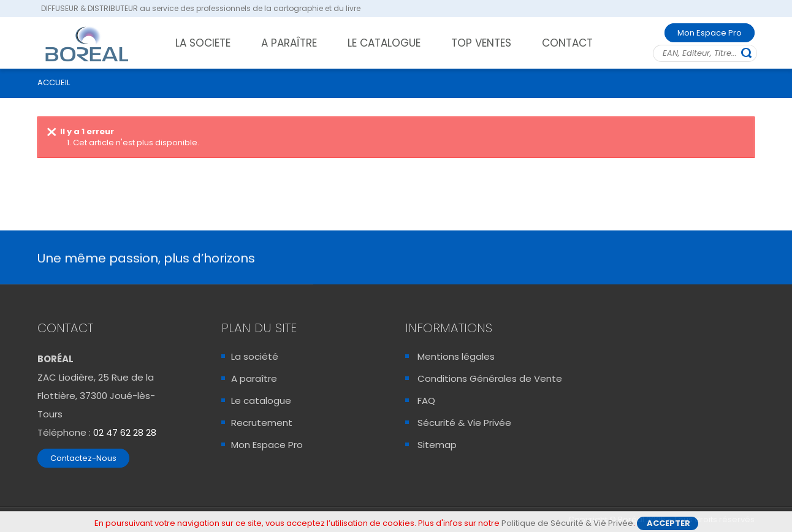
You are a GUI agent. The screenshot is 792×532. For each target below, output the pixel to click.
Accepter (668, 524)
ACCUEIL (54, 82)
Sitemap (437, 445)
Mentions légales (456, 356)
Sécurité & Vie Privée (464, 423)
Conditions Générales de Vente (490, 378)
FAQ (426, 401)
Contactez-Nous (83, 458)
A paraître (254, 378)
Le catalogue (261, 401)
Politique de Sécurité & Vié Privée (567, 524)
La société (255, 356)
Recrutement (262, 423)
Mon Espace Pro (710, 33)
